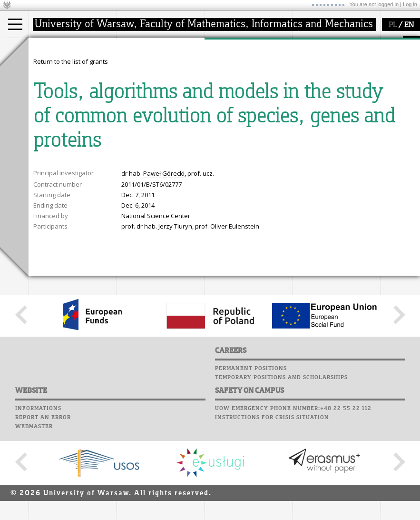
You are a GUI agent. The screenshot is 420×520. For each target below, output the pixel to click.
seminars (230, 74)
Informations (38, 496)
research (229, 47)
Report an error (43, 505)
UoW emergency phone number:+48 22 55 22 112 (293, 496)
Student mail (317, 70)
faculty (137, 47)
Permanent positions (251, 456)
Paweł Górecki (164, 261)
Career (306, 88)
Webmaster (34, 514)
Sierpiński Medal (240, 100)
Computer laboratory (331, 61)
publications (234, 83)
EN (409, 25)
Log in (410, 4)
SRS (334, 43)
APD (351, 43)
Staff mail (312, 79)
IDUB (223, 109)
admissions (57, 100)
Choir (303, 97)
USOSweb (308, 43)
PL (393, 25)
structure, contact (153, 74)
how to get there (152, 66)
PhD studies (58, 83)
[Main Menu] (15, 24)
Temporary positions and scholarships (281, 465)
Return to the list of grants (71, 150)
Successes (310, 106)
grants (226, 91)
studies (50, 47)
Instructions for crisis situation (272, 505)
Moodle (307, 52)
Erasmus (53, 91)
